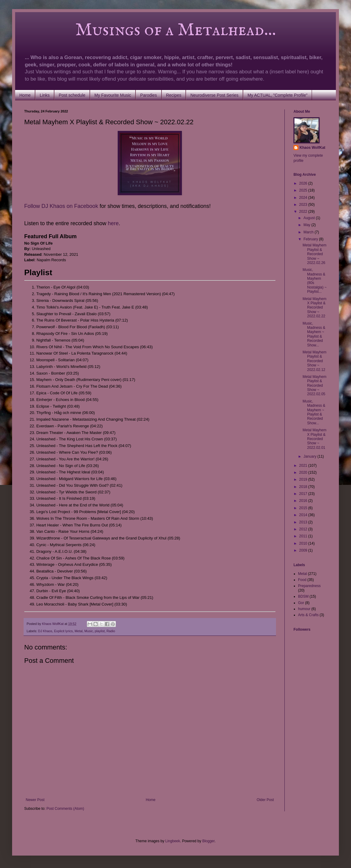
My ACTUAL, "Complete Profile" (277, 95)
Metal (78, 631)
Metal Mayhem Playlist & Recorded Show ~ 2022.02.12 (315, 361)
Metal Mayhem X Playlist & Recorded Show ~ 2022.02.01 (315, 439)
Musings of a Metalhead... (150, 30)
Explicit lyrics (64, 631)
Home (25, 95)
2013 (304, 522)
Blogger (208, 841)
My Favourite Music (113, 95)
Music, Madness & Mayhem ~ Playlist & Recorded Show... (314, 334)
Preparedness (309, 586)
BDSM (303, 596)
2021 (304, 466)
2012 (304, 529)
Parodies (148, 95)
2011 (304, 536)
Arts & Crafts (308, 615)
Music (89, 631)
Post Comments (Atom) (65, 809)
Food (302, 580)
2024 (304, 198)
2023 (304, 205)
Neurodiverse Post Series (214, 95)
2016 (304, 501)
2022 (304, 212)
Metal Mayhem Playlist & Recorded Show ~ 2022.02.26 (315, 254)
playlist (100, 631)
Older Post (265, 800)
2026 (304, 183)
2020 (304, 472)
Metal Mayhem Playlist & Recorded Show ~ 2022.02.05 (315, 386)
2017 (304, 494)
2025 (304, 190)
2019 (304, 479)
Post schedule (72, 95)
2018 (304, 487)
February (311, 239)
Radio (111, 631)
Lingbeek (173, 841)
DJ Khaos (45, 631)
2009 (304, 550)
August (310, 218)
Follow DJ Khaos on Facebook (61, 206)
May (307, 225)
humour (304, 609)
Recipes (174, 95)
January (310, 456)
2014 (304, 515)
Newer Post (35, 800)
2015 (304, 508)
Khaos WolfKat (312, 148)
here (113, 223)
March (309, 232)
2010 (304, 543)
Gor (301, 603)
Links (45, 95)
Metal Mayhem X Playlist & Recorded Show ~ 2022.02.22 (315, 308)
